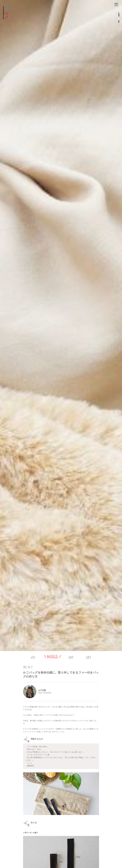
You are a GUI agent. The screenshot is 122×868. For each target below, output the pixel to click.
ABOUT (119, 15)
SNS (119, 22)
